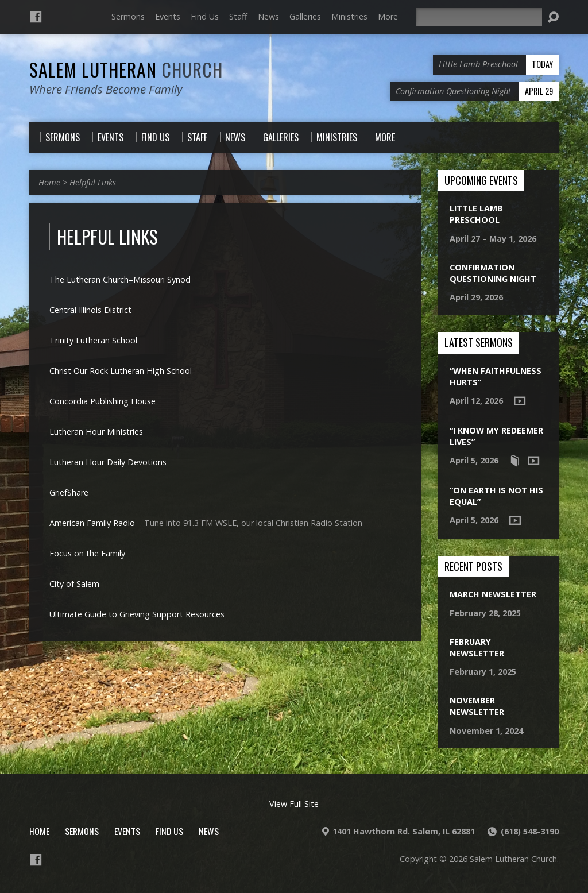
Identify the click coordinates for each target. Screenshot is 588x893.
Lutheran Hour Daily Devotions (108, 462)
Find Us (205, 16)
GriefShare (69, 492)
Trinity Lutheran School (93, 340)
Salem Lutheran (126, 69)
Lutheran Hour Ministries (96, 432)
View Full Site (294, 804)
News (268, 16)
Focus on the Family (87, 553)
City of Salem (74, 584)
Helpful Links (93, 182)
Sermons (128, 16)
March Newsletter (493, 594)
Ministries (349, 16)
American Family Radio (92, 523)
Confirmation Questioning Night (493, 273)
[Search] (479, 17)
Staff (238, 16)
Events (168, 16)
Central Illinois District (90, 310)
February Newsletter (477, 647)
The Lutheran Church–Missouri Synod (120, 279)
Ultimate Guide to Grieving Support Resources (137, 614)
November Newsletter (477, 706)
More (388, 16)
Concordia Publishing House (102, 401)
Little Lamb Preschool (476, 214)
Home (49, 182)
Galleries (305, 16)
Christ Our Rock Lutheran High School (121, 371)
